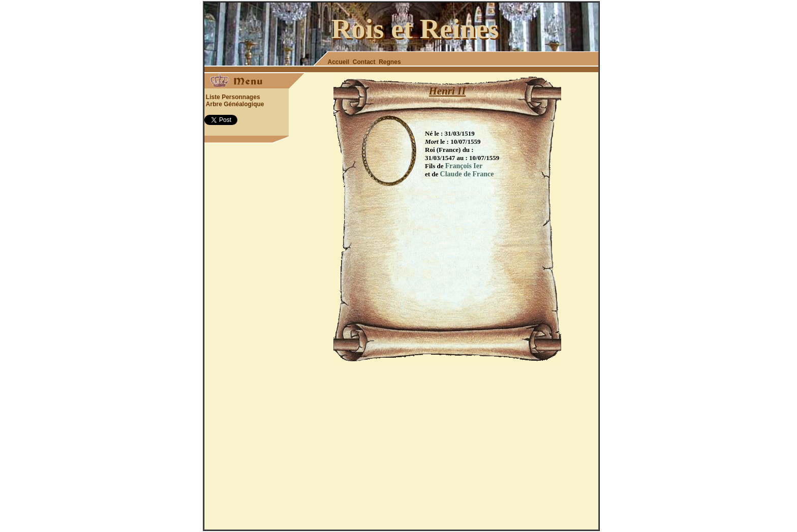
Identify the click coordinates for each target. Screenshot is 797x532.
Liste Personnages (233, 97)
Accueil (339, 62)
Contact (364, 62)
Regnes (390, 62)
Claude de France (467, 174)
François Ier (464, 166)
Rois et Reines (415, 29)
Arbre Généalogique (235, 104)
